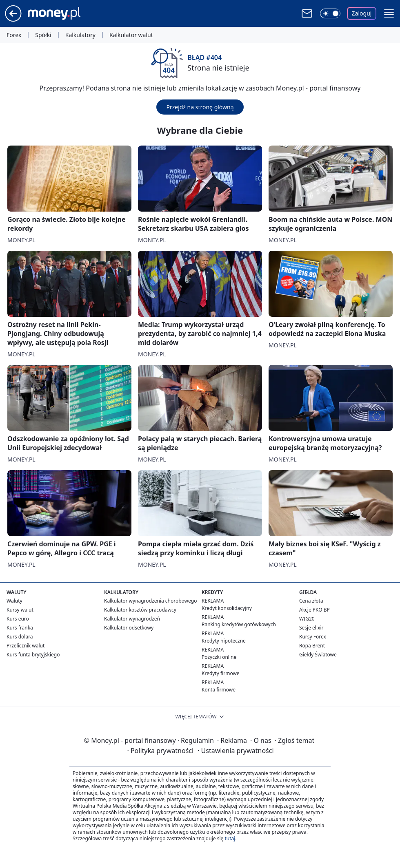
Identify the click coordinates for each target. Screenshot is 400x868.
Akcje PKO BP (314, 610)
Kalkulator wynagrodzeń (132, 619)
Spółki (43, 35)
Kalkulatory (80, 35)
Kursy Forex (313, 637)
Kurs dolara (20, 637)
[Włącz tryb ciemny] (330, 13)
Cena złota (311, 601)
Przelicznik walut (26, 646)
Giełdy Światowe (318, 655)
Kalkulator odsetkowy (129, 628)
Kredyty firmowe (221, 673)
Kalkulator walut (131, 35)
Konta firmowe (219, 690)
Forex (14, 35)
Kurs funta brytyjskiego (33, 655)
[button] (389, 13)
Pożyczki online (219, 657)
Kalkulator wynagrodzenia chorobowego (150, 601)
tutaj (230, 838)
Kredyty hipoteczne (224, 641)
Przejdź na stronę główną (200, 107)
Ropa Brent (312, 646)
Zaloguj (362, 13)
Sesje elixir (311, 628)
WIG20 (307, 619)
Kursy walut (20, 610)
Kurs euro (18, 619)
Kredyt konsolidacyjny (227, 608)
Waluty (14, 601)
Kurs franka (20, 628)
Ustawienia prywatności (236, 751)
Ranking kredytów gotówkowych (239, 624)
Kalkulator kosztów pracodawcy (140, 610)
